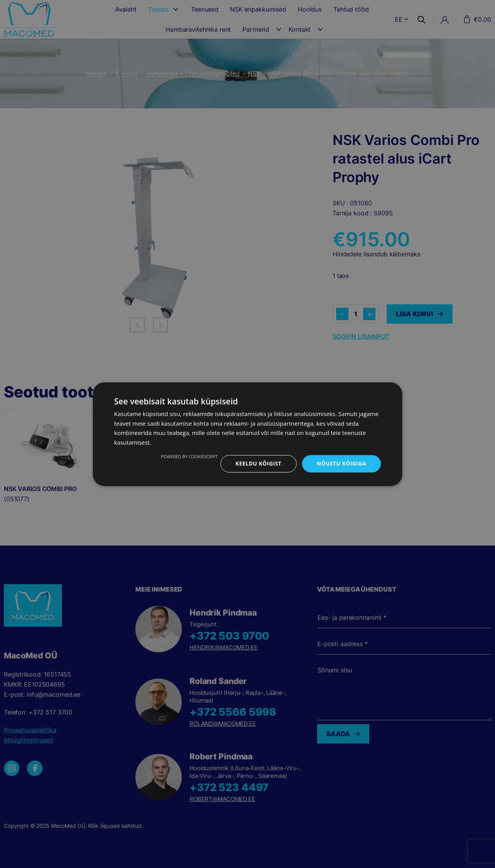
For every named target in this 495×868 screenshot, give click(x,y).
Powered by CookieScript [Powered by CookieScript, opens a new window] (189, 456)
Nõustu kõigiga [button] (341, 463)
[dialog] (247, 434)
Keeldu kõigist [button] (259, 463)
